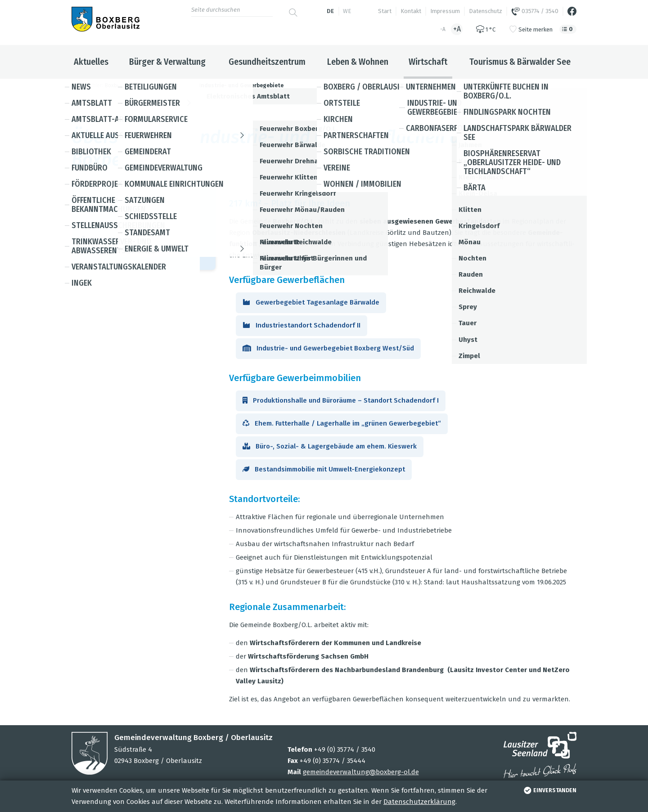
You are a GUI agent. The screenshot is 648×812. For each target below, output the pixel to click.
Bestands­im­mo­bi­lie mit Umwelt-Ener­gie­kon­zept (324, 469)
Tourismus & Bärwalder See (520, 62)
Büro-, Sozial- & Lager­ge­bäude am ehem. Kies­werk (330, 446)
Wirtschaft (428, 62)
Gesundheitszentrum (267, 62)
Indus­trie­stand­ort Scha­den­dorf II (301, 325)
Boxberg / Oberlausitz (132, 85)
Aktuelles (91, 62)
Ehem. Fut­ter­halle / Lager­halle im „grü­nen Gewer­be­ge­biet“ (342, 423)
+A (457, 29)
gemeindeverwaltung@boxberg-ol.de (361, 772)
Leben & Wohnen (358, 62)
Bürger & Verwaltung (167, 62)
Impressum (445, 11)
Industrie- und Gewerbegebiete (241, 85)
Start (385, 11)
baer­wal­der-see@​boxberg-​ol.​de (143, 249)
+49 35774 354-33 (123, 239)
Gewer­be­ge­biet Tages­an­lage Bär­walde (311, 302)
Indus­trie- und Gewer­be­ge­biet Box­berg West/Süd (328, 348)
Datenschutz (486, 11)
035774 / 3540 (535, 11)
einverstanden (549, 790)
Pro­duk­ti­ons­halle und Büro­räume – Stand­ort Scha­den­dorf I (341, 400)
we (347, 11)
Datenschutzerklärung (419, 802)
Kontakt (411, 11)
